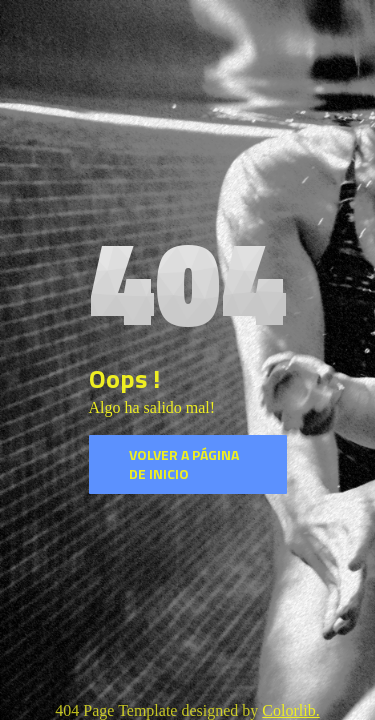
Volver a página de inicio (184, 464)
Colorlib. (290, 710)
